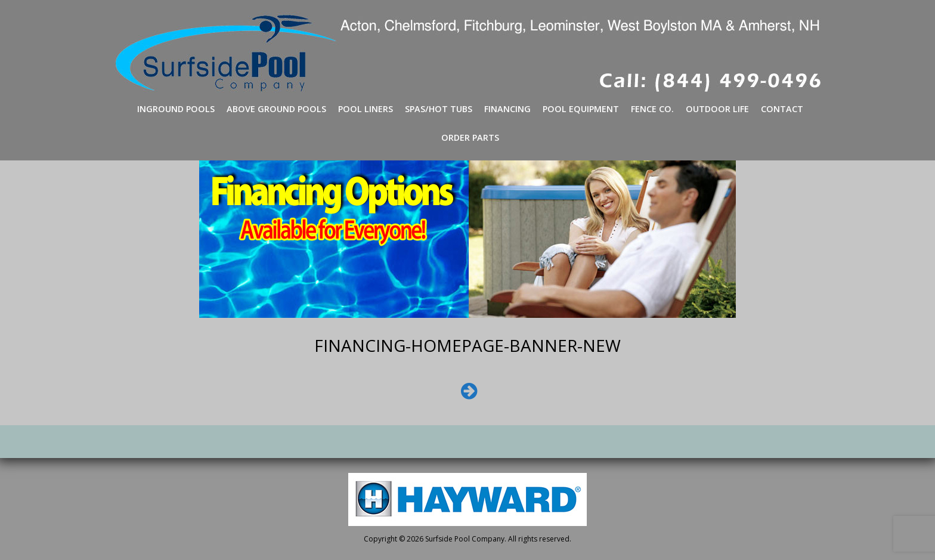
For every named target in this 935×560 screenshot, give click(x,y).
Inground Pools (176, 109)
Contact (782, 109)
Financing (507, 109)
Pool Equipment (581, 109)
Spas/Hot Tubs (439, 109)
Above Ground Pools (276, 109)
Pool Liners (366, 109)
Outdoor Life (717, 109)
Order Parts (470, 137)
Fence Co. (652, 109)
